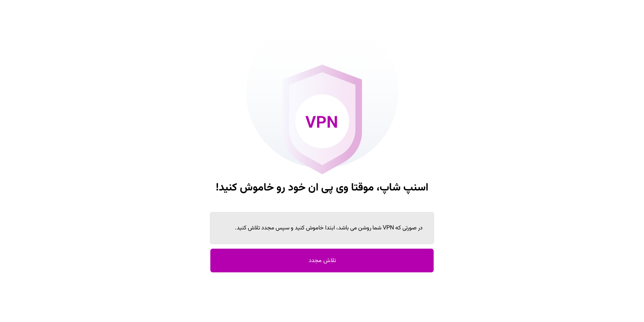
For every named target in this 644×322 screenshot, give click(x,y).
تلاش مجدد (322, 261)
